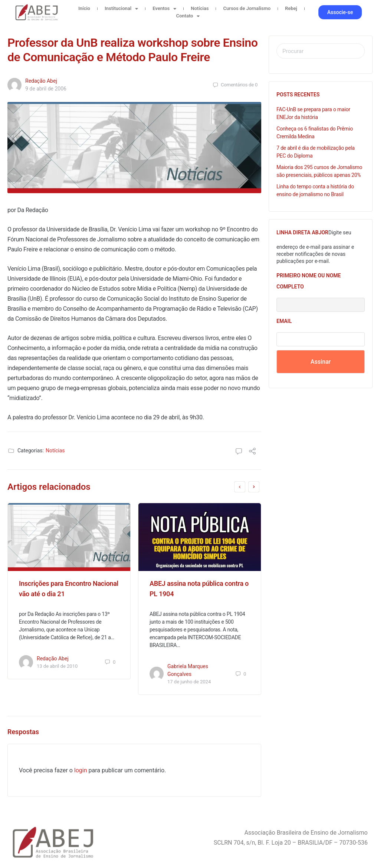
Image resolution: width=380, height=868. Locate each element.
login (81, 770)
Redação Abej (41, 81)
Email (284, 321)
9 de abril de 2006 (46, 89)
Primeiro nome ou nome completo (309, 281)
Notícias (200, 8)
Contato (188, 16)
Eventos (164, 9)
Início (84, 8)
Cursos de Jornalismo (247, 8)
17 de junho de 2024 (189, 682)
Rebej (291, 8)
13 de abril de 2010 (57, 666)
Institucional (121, 9)
